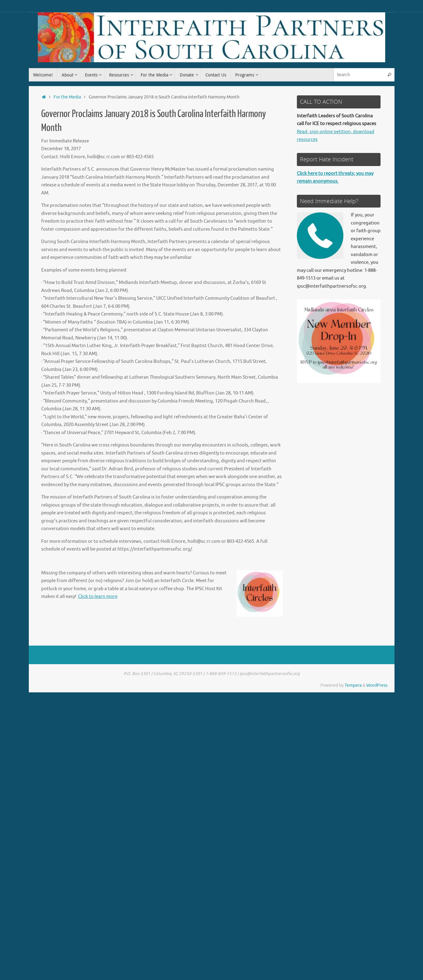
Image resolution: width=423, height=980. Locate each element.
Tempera (353, 685)
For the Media (67, 97)
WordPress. (377, 685)
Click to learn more (98, 597)
